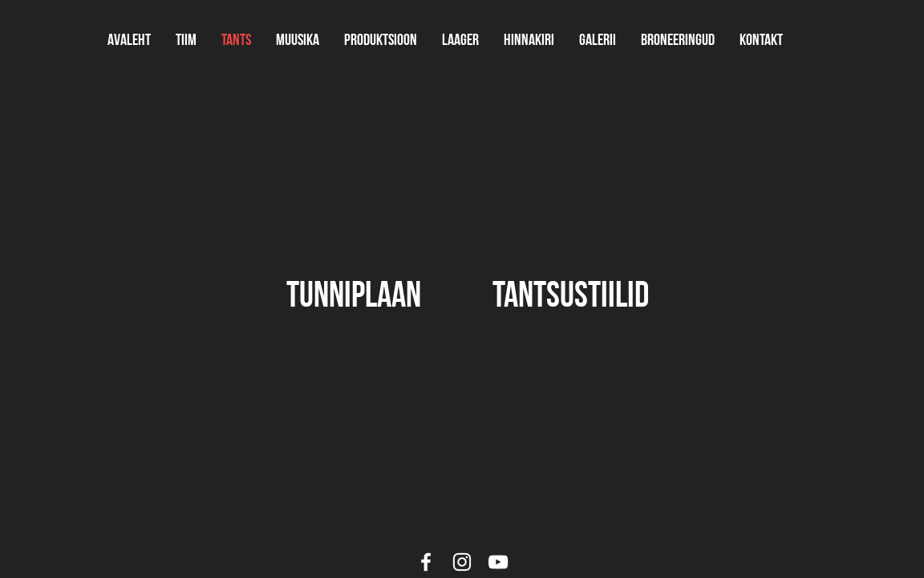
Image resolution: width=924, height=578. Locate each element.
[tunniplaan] (354, 294)
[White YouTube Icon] (498, 562)
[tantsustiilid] (570, 294)
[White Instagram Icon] (462, 562)
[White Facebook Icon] (426, 562)
